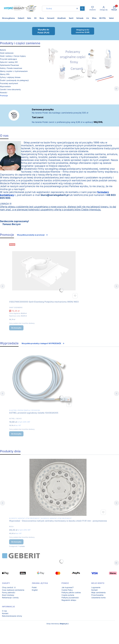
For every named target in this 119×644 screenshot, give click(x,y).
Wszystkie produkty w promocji (32, 235)
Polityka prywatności (70, 598)
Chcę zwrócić (8, 587)
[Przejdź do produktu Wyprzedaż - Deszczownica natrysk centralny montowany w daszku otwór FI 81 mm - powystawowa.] (58, 487)
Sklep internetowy (57, 624)
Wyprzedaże (5, 86)
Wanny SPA (5, 74)
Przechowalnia (97, 595)
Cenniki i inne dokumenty (10, 89)
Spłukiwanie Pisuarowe (9, 65)
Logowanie (96, 587)
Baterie (3, 50)
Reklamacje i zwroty (10, 598)
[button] (82, 8)
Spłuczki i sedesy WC (9, 62)
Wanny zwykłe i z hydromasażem (14, 71)
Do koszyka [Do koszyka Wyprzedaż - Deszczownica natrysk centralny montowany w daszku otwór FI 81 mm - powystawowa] (16, 542)
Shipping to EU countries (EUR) (83, 31)
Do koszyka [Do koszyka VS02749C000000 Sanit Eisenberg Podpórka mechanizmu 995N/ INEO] (16, 328)
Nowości (4, 92)
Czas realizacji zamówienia (13, 590)
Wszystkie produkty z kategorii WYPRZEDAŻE (43, 343)
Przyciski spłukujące (8, 59)
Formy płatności (9, 592)
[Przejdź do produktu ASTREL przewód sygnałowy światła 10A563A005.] (41, 379)
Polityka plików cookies (71, 592)
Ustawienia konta (98, 598)
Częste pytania (68, 595)
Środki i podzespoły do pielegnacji (14, 80)
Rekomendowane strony (12, 616)
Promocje (4, 96)
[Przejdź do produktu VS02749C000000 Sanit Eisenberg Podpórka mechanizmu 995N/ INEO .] (44, 271)
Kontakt (95, 590)
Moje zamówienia (98, 592)
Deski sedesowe (7, 53)
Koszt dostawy (8, 595)
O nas (4, 611)
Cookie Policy (67, 590)
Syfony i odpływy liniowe (10, 77)
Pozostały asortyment (9, 83)
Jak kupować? (68, 587)
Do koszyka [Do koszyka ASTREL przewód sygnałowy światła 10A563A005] (16, 434)
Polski (34, 587)
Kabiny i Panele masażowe (11, 68)
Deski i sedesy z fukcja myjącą (13, 56)
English (35, 590)
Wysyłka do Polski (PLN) (43, 31)
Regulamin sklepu (69, 600)
